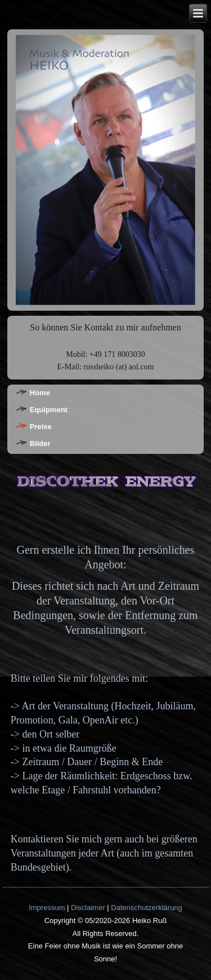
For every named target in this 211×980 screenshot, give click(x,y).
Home (40, 393)
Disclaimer (88, 908)
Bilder (40, 443)
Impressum (47, 908)
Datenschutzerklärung (146, 908)
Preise (41, 427)
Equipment (49, 410)
